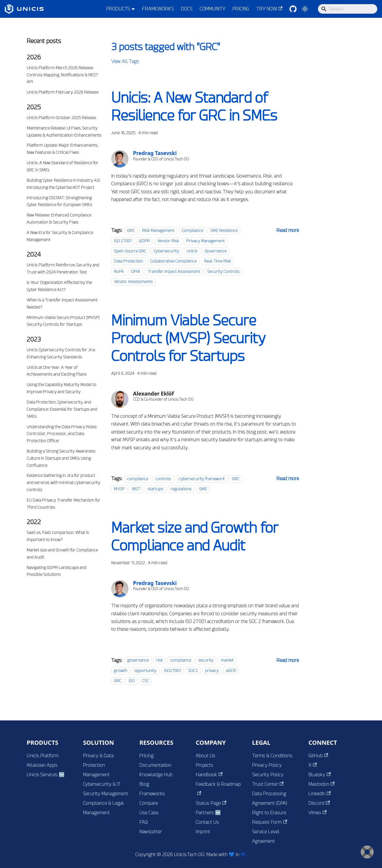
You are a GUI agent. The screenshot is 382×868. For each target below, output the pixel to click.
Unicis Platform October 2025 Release (61, 118)
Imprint (203, 832)
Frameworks (152, 794)
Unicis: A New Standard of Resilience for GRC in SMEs (63, 166)
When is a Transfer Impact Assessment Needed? (62, 303)
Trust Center (268, 784)
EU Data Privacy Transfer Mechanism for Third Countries (64, 504)
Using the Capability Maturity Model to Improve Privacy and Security (62, 388)
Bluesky (320, 775)
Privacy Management (206, 241)
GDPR (144, 241)
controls (163, 479)
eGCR (231, 671)
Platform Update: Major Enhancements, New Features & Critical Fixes (62, 149)
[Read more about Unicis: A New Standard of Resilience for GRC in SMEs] (288, 230)
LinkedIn (320, 794)
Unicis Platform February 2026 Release (63, 92)
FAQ (144, 822)
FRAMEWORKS (158, 9)
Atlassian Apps (42, 765)
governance (138, 660)
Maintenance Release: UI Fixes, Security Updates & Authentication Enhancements (64, 132)
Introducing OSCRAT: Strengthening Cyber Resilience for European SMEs (59, 201)
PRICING (241, 9)
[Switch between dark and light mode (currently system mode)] (305, 9)
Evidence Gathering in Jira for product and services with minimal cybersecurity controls (63, 483)
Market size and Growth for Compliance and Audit (62, 554)
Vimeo (317, 813)
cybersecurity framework (202, 479)
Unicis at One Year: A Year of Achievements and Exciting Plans (57, 371)
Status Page (211, 803)
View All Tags (125, 61)
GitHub (318, 756)
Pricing (147, 756)
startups (156, 489)
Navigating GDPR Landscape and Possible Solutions (56, 571)
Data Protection (128, 261)
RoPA (119, 271)
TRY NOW (269, 9)
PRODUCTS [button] (118, 9)
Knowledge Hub (156, 775)
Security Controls (223, 271)
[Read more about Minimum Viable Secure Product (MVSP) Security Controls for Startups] (288, 479)
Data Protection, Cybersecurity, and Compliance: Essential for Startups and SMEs (62, 409)
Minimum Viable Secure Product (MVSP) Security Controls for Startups (63, 321)
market (227, 660)
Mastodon (321, 784)
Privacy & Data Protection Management (98, 765)
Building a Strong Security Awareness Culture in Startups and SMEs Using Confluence (61, 458)
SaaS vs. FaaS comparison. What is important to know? (58, 536)
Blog (144, 784)
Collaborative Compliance (173, 261)
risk (159, 660)
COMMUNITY (213, 9)
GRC (131, 230)
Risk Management (158, 230)
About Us (206, 756)
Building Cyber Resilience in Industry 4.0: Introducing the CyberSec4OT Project (64, 184)
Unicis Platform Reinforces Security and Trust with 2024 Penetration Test (63, 268)
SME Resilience (224, 230)
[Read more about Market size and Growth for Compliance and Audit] (288, 660)
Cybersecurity (166, 251)
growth (121, 671)
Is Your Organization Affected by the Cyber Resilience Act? (59, 286)
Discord (319, 803)
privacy (212, 671)
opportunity (145, 671)
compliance (138, 479)
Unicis (192, 251)
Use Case (149, 813)
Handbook (209, 775)
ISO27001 (172, 671)
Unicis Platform (43, 756)
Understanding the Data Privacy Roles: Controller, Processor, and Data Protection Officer (62, 434)
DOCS (187, 9)
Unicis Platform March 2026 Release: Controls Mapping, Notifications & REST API (62, 75)
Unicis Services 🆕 (46, 775)
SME (203, 489)
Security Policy (268, 775)
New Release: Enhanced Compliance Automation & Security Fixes (59, 219)
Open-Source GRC (130, 251)
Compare (149, 803)
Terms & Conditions (272, 756)
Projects (204, 765)
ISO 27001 (123, 241)
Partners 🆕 (208, 813)
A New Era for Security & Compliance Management (60, 236)
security (206, 660)
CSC (146, 681)
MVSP (119, 489)
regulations (181, 489)
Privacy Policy (267, 765)
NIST (136, 489)
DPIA (136, 271)
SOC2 (193, 671)
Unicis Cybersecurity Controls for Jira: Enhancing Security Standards (61, 353)
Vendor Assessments (133, 282)
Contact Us (207, 822)
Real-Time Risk (218, 261)
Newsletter (151, 832)
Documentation (155, 765)
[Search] (348, 9)
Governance (216, 251)
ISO (132, 681)
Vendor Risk (168, 241)
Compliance (192, 230)
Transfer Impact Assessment (174, 271)
